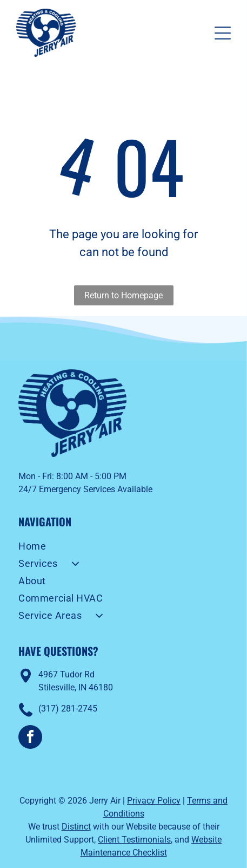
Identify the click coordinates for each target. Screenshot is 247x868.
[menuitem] (123, 547)
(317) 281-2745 (68, 709)
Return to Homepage (124, 295)
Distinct (76, 827)
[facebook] (30, 738)
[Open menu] (223, 33)
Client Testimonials (134, 840)
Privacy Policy (154, 801)
